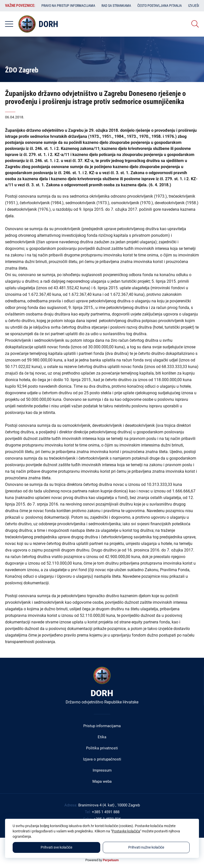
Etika (102, 737)
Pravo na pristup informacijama (68, 6)
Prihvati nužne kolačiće (146, 847)
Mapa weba (102, 781)
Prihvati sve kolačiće (56, 847)
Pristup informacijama (102, 726)
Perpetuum (111, 860)
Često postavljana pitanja (160, 6)
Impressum (102, 770)
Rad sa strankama (116, 6)
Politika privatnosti (102, 748)
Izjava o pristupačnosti (102, 759)
